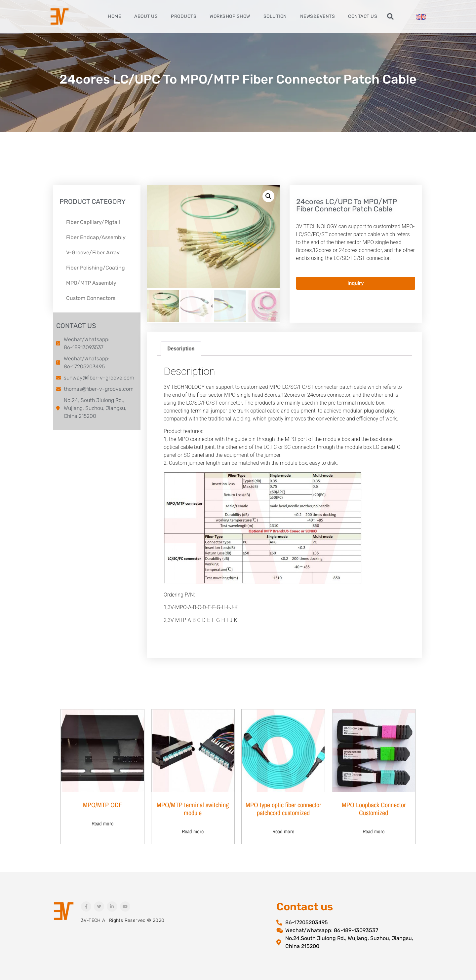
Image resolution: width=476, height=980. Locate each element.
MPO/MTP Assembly (91, 283)
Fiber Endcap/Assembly (96, 237)
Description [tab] (181, 349)
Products (184, 16)
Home (114, 16)
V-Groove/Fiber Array (93, 253)
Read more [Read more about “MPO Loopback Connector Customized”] (374, 831)
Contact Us (363, 16)
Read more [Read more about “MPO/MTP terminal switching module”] (193, 831)
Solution (275, 16)
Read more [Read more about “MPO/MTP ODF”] (102, 823)
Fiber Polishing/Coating (96, 268)
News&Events (318, 16)
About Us (146, 16)
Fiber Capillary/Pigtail (93, 222)
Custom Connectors (91, 298)
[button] (390, 17)
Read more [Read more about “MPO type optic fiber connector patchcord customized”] (283, 831)
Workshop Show (230, 16)
